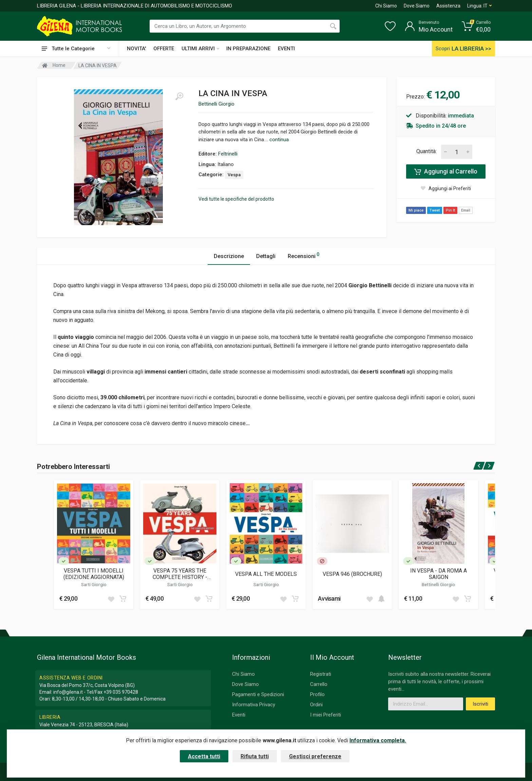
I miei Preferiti (326, 715)
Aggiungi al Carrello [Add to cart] (446, 171)
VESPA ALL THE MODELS (266, 574)
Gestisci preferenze (315, 756)
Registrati (321, 674)
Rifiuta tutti (255, 756)
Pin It (450, 210)
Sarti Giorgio (94, 584)
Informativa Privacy (254, 705)
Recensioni (303, 255)
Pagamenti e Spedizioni (258, 694)
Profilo (317, 694)
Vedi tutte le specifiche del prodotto (236, 199)
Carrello (319, 684)
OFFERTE (164, 49)
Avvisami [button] (329, 598)
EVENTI (286, 49)
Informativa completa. (378, 740)
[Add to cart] (123, 599)
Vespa (234, 175)
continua (279, 140)
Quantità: (426, 151)
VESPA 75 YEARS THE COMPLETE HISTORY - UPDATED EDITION (180, 574)
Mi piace (416, 210)
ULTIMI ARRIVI (200, 49)
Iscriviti (480, 704)
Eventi (239, 715)
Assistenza (448, 6)
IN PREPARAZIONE (248, 49)
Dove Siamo (417, 6)
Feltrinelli (228, 154)
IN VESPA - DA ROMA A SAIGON (439, 574)
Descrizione (229, 256)
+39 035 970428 (121, 692)
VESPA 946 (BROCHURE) (352, 574)
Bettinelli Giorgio (216, 104)
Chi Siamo (386, 6)
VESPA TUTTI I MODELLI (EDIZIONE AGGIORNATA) (94, 574)
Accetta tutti (204, 756)
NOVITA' (136, 49)
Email (466, 210)
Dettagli (266, 256)
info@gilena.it (68, 692)
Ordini (316, 705)
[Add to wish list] (111, 599)
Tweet (435, 210)
